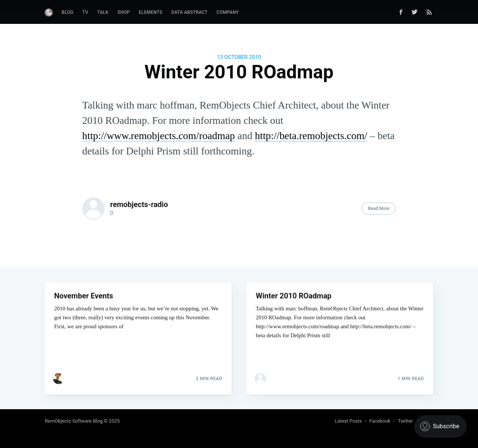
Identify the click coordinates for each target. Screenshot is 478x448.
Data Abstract (190, 12)
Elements (151, 12)
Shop (123, 12)
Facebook (380, 421)
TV (86, 12)
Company (228, 12)
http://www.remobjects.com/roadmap (159, 136)
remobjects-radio (139, 204)
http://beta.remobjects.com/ (311, 136)
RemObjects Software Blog (74, 421)
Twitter (405, 421)
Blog (68, 12)
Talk (103, 12)
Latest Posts (348, 421)
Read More (379, 209)
